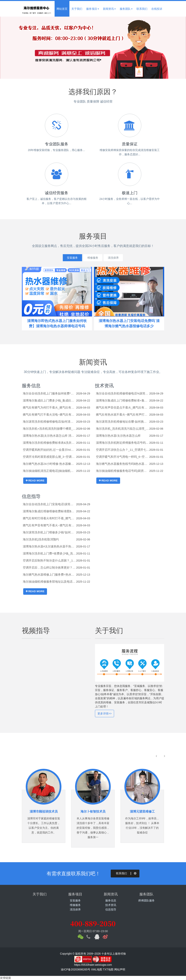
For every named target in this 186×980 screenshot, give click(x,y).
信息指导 (31, 496)
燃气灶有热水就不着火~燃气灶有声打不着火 (123, 414)
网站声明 (120, 969)
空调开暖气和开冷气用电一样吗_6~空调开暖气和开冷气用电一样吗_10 (123, 457)
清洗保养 (117, 258)
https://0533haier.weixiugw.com (93, 965)
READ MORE (35, 481)
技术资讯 (104, 386)
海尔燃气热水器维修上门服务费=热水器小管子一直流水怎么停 (49, 574)
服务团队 (126, 9)
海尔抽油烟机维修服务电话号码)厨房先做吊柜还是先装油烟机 (123, 471)
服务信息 (31, 386)
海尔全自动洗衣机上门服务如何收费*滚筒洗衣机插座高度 (49, 393)
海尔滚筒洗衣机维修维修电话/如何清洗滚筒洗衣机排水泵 (49, 422)
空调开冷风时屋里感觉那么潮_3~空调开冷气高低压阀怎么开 (49, 457)
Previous (12, 48)
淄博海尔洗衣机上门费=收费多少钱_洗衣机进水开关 (49, 553)
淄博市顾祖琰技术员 (44, 811)
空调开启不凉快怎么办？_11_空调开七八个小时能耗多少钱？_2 (123, 450)
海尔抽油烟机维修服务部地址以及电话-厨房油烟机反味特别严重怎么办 (49, 582)
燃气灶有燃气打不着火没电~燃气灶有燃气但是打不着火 (49, 414)
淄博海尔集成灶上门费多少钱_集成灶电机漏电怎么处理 (49, 400)
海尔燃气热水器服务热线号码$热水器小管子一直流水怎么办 (123, 464)
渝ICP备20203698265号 (76, 969)
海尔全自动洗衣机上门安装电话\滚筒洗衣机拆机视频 (49, 504)
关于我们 (77, 9)
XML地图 (97, 969)
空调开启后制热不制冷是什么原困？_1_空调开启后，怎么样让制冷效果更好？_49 (49, 560)
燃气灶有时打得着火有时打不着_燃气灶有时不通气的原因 (49, 518)
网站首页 (62, 9)
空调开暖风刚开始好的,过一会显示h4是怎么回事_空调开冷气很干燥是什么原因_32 (49, 450)
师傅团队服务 (146, 900)
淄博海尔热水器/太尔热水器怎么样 (118, 436)
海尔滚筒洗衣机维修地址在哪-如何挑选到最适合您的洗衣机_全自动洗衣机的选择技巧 (123, 422)
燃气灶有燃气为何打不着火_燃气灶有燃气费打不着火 (49, 407)
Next (174, 48)
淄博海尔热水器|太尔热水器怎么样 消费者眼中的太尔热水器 (49, 436)
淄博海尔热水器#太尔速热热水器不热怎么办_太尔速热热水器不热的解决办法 (49, 546)
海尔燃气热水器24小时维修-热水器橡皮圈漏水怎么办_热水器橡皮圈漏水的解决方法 (49, 464)
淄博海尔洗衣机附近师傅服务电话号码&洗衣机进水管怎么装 (123, 443)
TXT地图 (108, 969)
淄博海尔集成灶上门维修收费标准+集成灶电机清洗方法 (123, 400)
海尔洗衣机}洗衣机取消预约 (41, 539)
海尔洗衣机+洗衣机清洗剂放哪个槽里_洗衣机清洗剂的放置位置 (49, 429)
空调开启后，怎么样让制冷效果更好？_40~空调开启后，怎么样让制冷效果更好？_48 (49, 567)
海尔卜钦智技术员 (93, 811)
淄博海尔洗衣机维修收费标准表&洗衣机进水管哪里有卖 (49, 443)
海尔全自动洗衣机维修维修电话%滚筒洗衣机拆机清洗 (123, 393)
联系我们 (142, 9)
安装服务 (69, 258)
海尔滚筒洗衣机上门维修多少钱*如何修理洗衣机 (49, 532)
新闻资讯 (109, 9)
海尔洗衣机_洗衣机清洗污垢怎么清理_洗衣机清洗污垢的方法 (123, 429)
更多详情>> (105, 714)
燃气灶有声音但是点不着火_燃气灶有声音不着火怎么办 (123, 407)
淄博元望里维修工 (142, 811)
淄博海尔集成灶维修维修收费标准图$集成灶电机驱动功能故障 (49, 511)
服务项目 (93, 9)
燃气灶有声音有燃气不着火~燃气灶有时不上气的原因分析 (49, 525)
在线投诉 (157, 9)
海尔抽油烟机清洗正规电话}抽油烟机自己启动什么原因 (49, 471)
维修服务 (93, 258)
